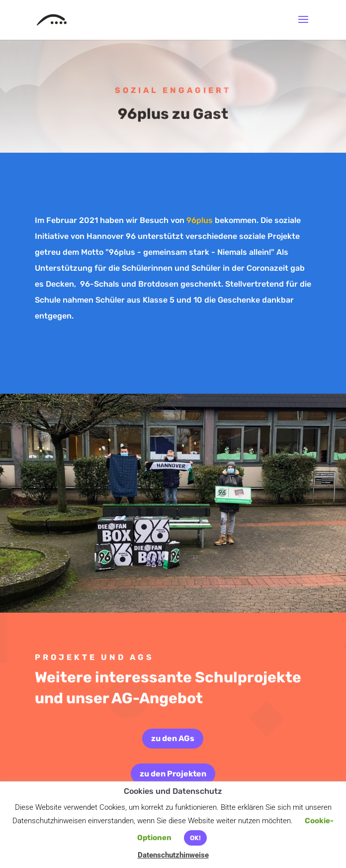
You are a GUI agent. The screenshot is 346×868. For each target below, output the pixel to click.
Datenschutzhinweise (173, 855)
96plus (199, 220)
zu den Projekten (173, 774)
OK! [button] (195, 838)
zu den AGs (173, 738)
